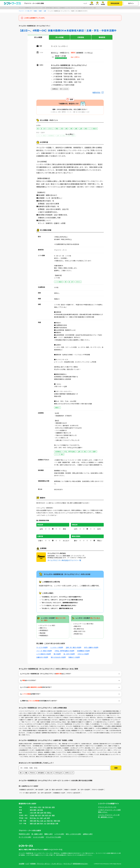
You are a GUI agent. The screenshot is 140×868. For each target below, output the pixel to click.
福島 (53, 815)
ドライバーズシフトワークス (107, 807)
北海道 (32, 815)
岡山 (38, 821)
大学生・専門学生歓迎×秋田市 (64, 651)
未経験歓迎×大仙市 (59, 793)
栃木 (50, 807)
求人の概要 (38, 37)
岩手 (40, 815)
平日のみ (33, 773)
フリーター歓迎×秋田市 (44, 651)
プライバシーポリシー (44, 864)
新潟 (31, 818)
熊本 (42, 823)
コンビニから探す (39, 837)
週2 (21, 773)
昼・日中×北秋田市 (84, 790)
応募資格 (81, 37)
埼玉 (40, 807)
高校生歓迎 (41, 773)
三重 (38, 810)
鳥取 (31, 821)
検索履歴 (103, 4)
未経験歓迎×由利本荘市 (26, 790)
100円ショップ (69, 773)
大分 (45, 823)
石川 (38, 818)
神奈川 (35, 807)
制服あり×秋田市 (74, 657)
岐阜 (42, 810)
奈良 (45, 813)
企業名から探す (88, 834)
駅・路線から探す (37, 834)
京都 (38, 813)
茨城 (46, 807)
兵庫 (35, 813)
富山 (35, 818)
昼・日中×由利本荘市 (45, 793)
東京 (31, 807)
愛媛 (55, 821)
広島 (42, 821)
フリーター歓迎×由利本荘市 (28, 793)
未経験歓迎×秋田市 (83, 651)
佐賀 (35, 823)
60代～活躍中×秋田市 (91, 647)
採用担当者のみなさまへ (80, 864)
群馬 (53, 807)
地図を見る (96, 92)
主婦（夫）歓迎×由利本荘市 (54, 790)
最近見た (92, 4)
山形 (50, 815)
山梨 (45, 818)
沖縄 (57, 823)
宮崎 (48, 823)
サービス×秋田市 (42, 647)
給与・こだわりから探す (74, 834)
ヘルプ (85, 3)
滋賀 (42, 813)
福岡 (31, 823)
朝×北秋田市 (39, 790)
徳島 (48, 821)
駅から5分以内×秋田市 (58, 657)
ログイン (131, 3)
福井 (42, 818)
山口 (45, 821)
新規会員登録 (115, 3)
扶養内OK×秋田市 (42, 657)
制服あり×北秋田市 (70, 790)
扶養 (26, 773)
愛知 (31, 810)
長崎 (38, 823)
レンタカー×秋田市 (57, 647)
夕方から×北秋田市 (98, 790)
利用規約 (33, 864)
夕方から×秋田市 (83, 654)
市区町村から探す (24, 834)
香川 (52, 821)
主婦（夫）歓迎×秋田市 (74, 647)
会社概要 (22, 864)
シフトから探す (59, 834)
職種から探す (49, 834)
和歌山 (49, 813)
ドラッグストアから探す (54, 837)
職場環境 (102, 37)
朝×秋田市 (57, 654)
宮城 (43, 815)
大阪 (31, 813)
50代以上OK (59, 773)
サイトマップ (68, 864)
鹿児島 (53, 823)
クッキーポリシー (57, 864)
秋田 (46, 815)
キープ (97, 4)
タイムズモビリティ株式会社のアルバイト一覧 (64, 560)
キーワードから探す (25, 837)
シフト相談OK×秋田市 (44, 654)
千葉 (43, 807)
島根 (35, 821)
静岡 (35, 810)
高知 (59, 821)
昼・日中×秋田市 (69, 654)
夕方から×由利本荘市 (73, 793)
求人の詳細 (59, 37)
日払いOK (50, 773)
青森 (36, 815)
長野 (48, 818)
